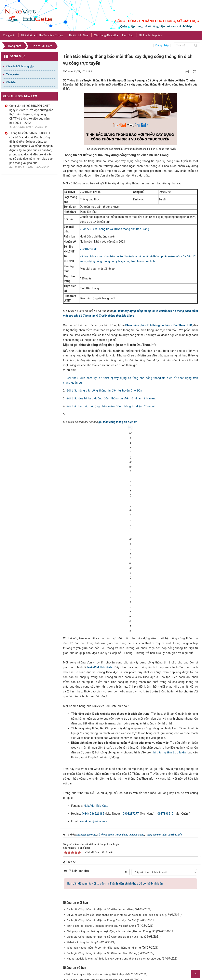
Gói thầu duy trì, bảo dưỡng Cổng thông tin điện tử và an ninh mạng (111, 398)
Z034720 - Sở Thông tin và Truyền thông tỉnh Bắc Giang (114, 229)
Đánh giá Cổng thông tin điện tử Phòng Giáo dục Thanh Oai (102, 903)
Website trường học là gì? (82, 854)
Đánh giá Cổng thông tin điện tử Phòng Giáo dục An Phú (102, 833)
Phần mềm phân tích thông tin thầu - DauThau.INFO (159, 325)
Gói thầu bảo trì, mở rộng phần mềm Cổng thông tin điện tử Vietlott (111, 406)
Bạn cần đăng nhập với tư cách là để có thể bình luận (115, 796)
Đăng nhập (162, 45)
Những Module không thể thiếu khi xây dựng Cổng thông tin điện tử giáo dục (114, 871)
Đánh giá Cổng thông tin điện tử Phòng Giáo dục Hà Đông (101, 929)
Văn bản (11, 82)
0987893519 (165, 726)
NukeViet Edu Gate (100, 580)
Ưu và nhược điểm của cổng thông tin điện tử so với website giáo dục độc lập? (116, 827)
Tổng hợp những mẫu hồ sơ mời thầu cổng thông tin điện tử (104, 860)
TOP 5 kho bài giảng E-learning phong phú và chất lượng (101, 838)
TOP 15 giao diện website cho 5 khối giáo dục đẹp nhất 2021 (103, 935)
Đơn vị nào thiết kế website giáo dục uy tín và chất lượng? (101, 909)
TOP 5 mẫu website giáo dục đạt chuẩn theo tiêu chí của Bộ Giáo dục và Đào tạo (116, 898)
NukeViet (165, 955)
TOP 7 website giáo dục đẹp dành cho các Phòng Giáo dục (102, 924)
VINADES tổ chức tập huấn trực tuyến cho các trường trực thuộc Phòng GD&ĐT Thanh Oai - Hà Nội (127, 914)
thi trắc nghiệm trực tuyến (169, 665)
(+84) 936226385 (93, 726)
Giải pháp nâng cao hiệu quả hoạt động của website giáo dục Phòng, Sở (111, 844)
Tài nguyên (12, 74)
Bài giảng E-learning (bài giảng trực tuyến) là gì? (95, 892)
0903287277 (131, 726)
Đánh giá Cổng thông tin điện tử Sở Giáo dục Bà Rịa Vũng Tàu (105, 849)
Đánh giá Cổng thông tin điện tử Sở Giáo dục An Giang (100, 822)
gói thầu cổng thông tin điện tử (118, 422)
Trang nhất (9, 35)
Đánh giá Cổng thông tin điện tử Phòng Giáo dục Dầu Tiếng (102, 940)
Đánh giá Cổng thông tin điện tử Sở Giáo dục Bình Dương (102, 865)
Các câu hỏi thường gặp (20, 66)
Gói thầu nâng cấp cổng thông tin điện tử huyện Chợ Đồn (104, 391)
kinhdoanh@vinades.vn (95, 734)
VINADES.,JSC (193, 955)
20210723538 (89, 249)
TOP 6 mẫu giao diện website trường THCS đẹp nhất (98, 887)
